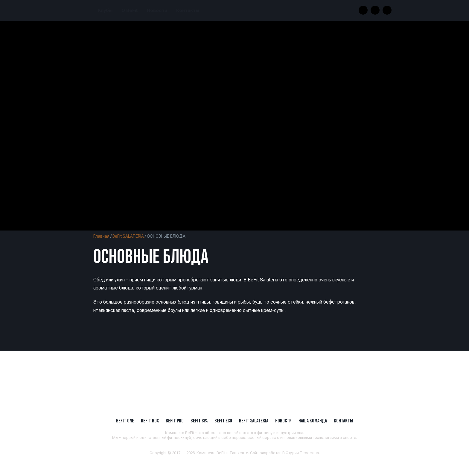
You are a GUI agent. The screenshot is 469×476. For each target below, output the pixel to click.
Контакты (188, 10)
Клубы (105, 10)
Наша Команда (313, 421)
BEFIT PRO (175, 421)
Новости (157, 10)
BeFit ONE (125, 421)
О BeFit (130, 10)
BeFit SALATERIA (128, 236)
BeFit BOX (150, 421)
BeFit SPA (199, 421)
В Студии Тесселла (301, 453)
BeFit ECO (223, 421)
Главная (101, 236)
